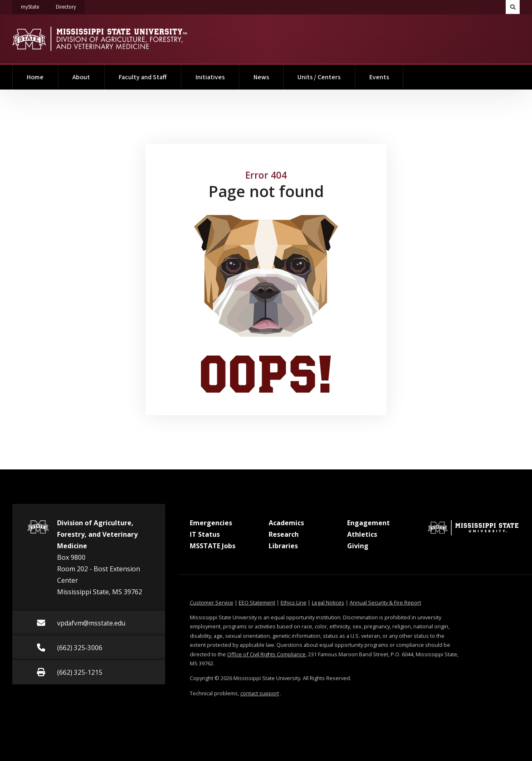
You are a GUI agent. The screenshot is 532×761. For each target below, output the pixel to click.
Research (284, 534)
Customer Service (212, 602)
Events (379, 77)
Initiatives (210, 77)
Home (35, 77)
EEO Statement (257, 602)
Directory (70, 5)
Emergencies (211, 523)
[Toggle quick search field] (513, 7)
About (81, 77)
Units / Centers (319, 77)
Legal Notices (328, 602)
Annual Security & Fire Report (385, 602)
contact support (260, 693)
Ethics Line (294, 602)
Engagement (368, 523)
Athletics (362, 534)
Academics (286, 523)
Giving (358, 546)
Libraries (283, 546)
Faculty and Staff (143, 77)
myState (34, 5)
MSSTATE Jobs (213, 546)
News (261, 77)
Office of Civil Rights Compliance (266, 654)
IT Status (205, 534)
